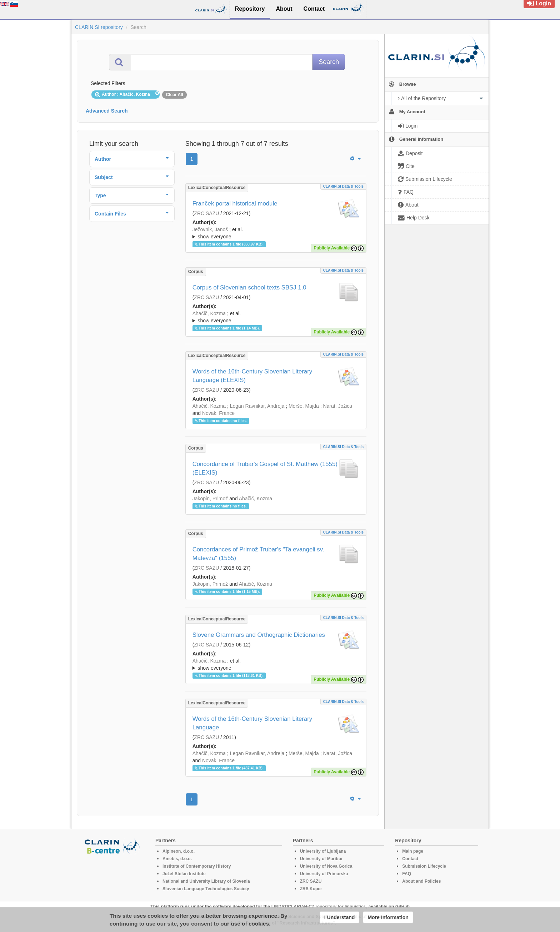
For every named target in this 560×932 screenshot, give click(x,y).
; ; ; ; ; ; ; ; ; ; (276, 317)
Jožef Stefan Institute (184, 874)
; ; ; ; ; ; (276, 233)
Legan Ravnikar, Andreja (257, 406)
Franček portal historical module (235, 204)
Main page (413, 851)
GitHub (402, 907)
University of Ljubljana (323, 851)
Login (539, 3)
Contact (410, 859)
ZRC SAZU (206, 213)
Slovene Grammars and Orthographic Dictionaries (259, 635)
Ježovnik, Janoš (210, 229)
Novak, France (218, 413)
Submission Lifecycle (424, 866)
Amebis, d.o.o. (177, 859)
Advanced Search (107, 111)
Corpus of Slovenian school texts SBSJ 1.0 (249, 287)
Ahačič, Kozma (209, 313)
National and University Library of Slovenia (206, 881)
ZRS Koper (311, 889)
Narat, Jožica (337, 406)
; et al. (276, 233)
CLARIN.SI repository (99, 27)
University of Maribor (321, 859)
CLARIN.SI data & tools (343, 186)
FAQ (407, 874)
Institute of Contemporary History (197, 866)
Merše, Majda (304, 406)
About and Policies (421, 881)
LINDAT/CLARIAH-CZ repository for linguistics (319, 907)
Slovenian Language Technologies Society (206, 889)
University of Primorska (324, 874)
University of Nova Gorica (326, 866)
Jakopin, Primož (210, 499)
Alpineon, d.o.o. (179, 851)
